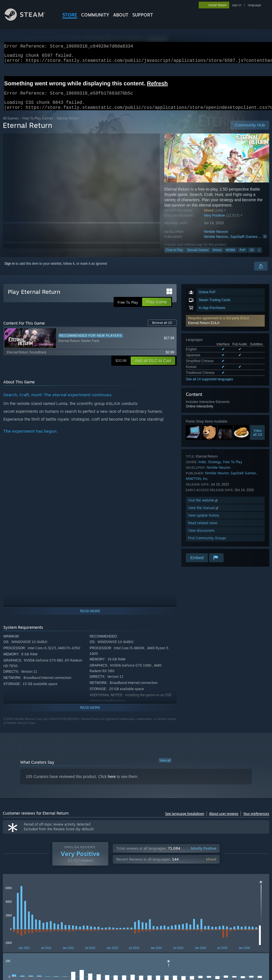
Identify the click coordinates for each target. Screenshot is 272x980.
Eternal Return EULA (204, 330)
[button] (225, 327)
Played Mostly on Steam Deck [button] (171, 911)
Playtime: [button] (131, 911)
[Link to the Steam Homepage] (29, 19)
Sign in (10, 270)
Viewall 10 (258, 439)
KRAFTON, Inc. (197, 485)
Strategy (214, 469)
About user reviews (224, 820)
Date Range (111, 894)
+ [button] (259, 257)
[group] (136, 915)
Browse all (162, 329)
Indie (202, 469)
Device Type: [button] (33, 919)
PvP (242, 257)
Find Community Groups (207, 545)
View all (165, 767)
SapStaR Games (244, 243)
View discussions (201, 537)
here (112, 783)
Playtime (139, 894)
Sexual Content (198, 257)
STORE (70, 15)
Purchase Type (50, 894)
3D (252, 257)
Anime (217, 257)
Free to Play (174, 257)
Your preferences (256, 820)
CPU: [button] (246, 911)
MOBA (231, 257)
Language (82, 894)
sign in (237, 5)
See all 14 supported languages (209, 386)
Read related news (203, 530)
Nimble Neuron (216, 238)
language (255, 5)
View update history (204, 522)
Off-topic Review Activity (202, 894)
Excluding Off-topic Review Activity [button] (87, 911)
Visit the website (203, 507)
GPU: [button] (8, 919)
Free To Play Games (38, 125)
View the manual (204, 514)
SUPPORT (143, 15)
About (121, 15)
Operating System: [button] (218, 911)
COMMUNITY (95, 15)
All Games (11, 125)
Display (164, 894)
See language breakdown (185, 820)
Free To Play (233, 469)
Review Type (16, 894)
